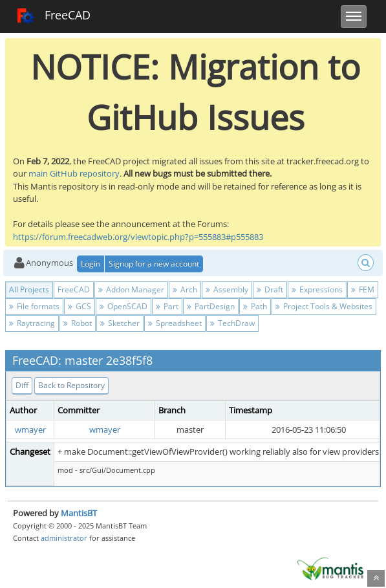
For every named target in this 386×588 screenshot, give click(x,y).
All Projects (29, 289)
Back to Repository (71, 385)
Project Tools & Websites (324, 306)
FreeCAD (53, 16)
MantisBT (79, 513)
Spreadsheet (175, 323)
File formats (34, 306)
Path (255, 306)
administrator (64, 538)
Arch (185, 289)
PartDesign (211, 306)
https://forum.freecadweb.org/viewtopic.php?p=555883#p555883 (138, 237)
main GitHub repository (74, 173)
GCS (80, 306)
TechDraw (232, 323)
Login (91, 264)
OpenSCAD (123, 306)
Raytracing (32, 323)
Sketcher (120, 323)
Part (167, 306)
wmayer (30, 430)
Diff (22, 385)
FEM (363, 289)
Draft (270, 289)
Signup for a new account (154, 264)
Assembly (227, 289)
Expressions (317, 289)
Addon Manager (131, 289)
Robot (78, 323)
